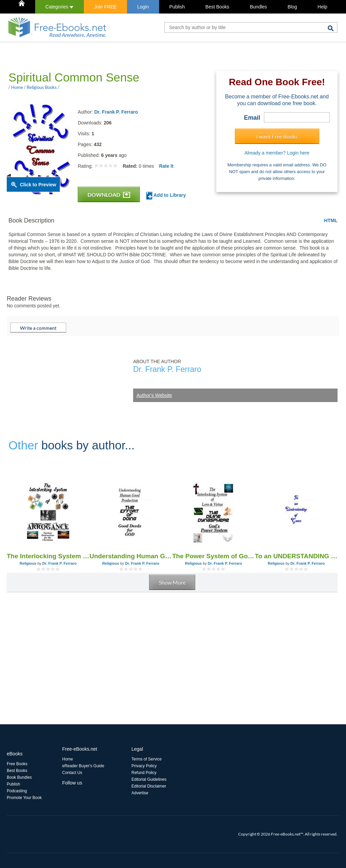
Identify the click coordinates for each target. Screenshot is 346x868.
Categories (59, 7)
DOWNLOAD (109, 195)
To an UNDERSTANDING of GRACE (296, 556)
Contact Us (72, 773)
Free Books (17, 764)
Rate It (166, 166)
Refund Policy (144, 773)
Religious (28, 563)
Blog (292, 7)
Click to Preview (38, 185)
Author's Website (154, 395)
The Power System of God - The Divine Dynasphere (214, 556)
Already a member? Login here (277, 153)
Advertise (140, 793)
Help (323, 7)
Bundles (258, 7)
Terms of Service (146, 759)
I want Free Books (277, 136)
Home (68, 759)
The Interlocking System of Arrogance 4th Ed (48, 556)
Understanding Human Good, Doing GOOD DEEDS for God (131, 556)
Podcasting (17, 791)
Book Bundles (19, 777)
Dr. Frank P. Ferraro (116, 112)
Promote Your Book (24, 798)
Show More (172, 582)
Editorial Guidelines (149, 779)
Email (252, 118)
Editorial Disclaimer (149, 786)
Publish (177, 7)
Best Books (217, 7)
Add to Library (166, 196)
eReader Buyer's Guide (83, 766)
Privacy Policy (144, 766)
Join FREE (105, 7)
